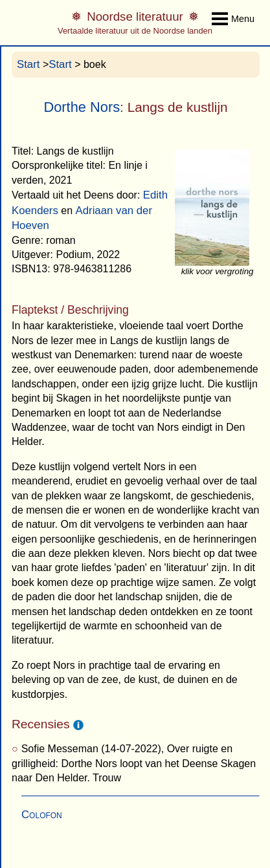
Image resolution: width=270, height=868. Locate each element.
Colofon (42, 815)
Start (28, 64)
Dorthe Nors (82, 107)
